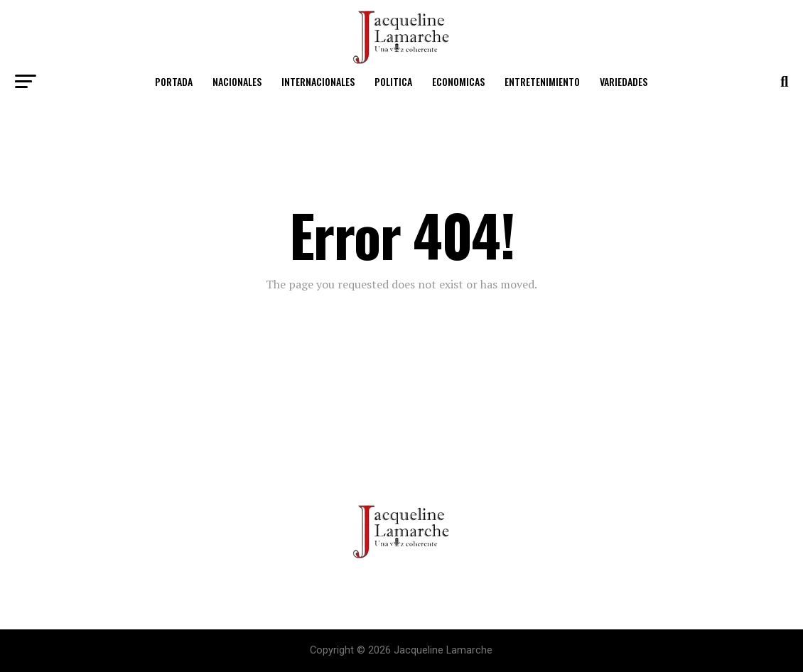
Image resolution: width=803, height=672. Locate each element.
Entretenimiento (542, 81)
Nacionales (237, 81)
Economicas (458, 81)
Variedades (624, 81)
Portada (174, 81)
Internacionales (318, 81)
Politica (393, 81)
